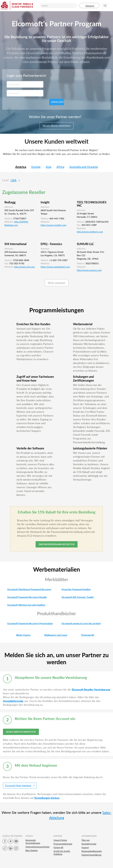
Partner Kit (58, 848)
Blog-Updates (32, 850)
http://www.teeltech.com (90, 232)
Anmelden (57, 102)
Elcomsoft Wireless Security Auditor (24, 605)
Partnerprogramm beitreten (57, 544)
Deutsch (89, 6)
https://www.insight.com (53, 225)
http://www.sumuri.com (89, 270)
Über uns (86, 840)
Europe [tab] (36, 167)
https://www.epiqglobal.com (55, 267)
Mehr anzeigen (57, 283)
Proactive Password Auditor (74, 589)
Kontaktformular (89, 844)
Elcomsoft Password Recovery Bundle (24, 597)
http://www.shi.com (24, 267)
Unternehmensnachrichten (38, 847)
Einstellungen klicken (47, 798)
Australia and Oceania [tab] (84, 167)
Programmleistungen (63, 844)
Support (85, 848)
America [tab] (21, 167)
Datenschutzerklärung (91, 855)
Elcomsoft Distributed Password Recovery (27, 589)
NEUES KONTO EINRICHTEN (21, 732)
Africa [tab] (60, 167)
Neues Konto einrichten (57, 126)
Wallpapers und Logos (53, 635)
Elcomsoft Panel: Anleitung (20, 785)
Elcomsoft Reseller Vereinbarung (91, 689)
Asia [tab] (49, 167)
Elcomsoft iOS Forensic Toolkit (75, 597)
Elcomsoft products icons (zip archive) (79, 623)
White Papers (21, 635)
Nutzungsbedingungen (92, 851)
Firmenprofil (85, 635)
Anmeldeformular (13, 701)
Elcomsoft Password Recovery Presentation (28, 623)
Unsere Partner (60, 840)
